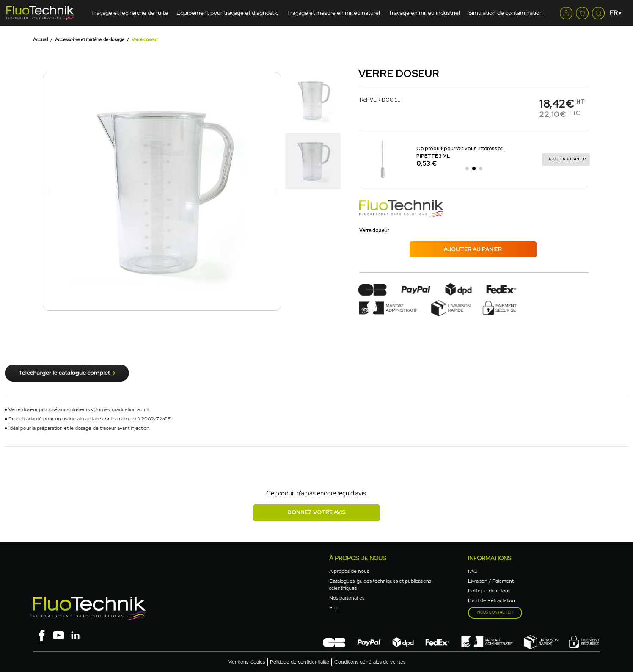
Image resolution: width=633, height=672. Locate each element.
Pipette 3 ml (433, 156)
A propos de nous (349, 571)
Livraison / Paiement (491, 581)
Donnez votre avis (316, 512)
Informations (490, 558)
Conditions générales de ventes (370, 662)
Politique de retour (489, 591)
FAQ (473, 571)
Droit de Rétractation (491, 600)
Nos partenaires (347, 598)
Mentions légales (246, 662)
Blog (334, 608)
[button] (48, 191)
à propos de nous (358, 558)
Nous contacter (495, 612)
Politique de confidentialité (300, 662)
